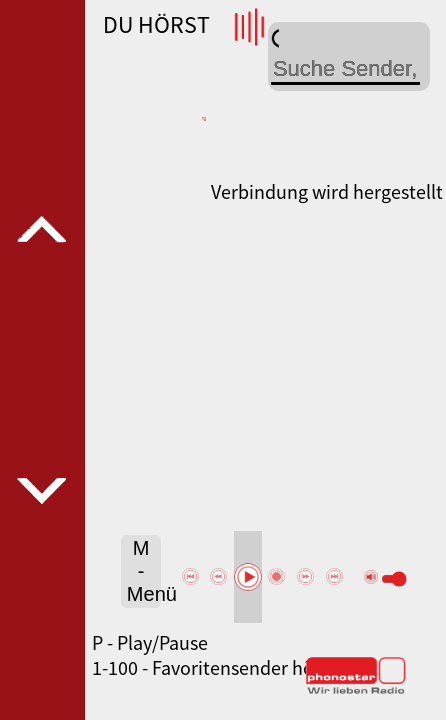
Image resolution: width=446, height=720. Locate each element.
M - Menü (144, 571)
